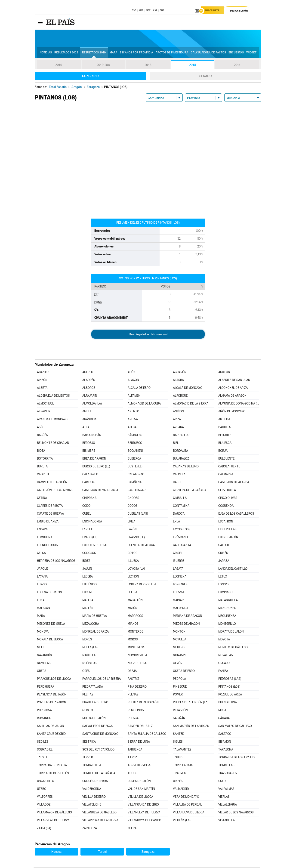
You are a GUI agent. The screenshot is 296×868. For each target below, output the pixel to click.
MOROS (133, 640)
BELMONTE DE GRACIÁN (53, 443)
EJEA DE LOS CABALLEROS (236, 514)
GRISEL (178, 554)
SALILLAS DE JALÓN (51, 727)
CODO (86, 506)
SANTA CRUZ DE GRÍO (51, 734)
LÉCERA (88, 577)
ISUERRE (179, 561)
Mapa (113, 53)
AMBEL (87, 412)
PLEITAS (88, 695)
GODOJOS (89, 554)
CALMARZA (226, 475)
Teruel (102, 852)
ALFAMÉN (134, 396)
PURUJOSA (44, 711)
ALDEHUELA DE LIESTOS (53, 396)
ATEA (86, 428)
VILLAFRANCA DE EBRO (143, 805)
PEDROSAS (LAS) (230, 679)
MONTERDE (135, 632)
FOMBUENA (45, 538)
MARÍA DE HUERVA (95, 616)
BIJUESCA (225, 443)
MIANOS (133, 624)
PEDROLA (179, 679)
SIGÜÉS (178, 742)
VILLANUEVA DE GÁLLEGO (99, 813)
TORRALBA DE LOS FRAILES (237, 758)
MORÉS (87, 640)
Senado (206, 77)
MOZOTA (224, 640)
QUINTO (88, 711)
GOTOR (133, 554)
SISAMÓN (225, 742)
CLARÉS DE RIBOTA (50, 506)
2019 (59, 66)
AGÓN (132, 373)
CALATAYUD (90, 475)
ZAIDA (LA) (44, 829)
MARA (41, 616)
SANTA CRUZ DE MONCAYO (100, 734)
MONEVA (43, 632)
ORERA (42, 672)
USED (222, 782)
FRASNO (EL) (136, 538)
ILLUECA (133, 561)
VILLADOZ (44, 805)
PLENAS (133, 695)
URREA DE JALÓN (139, 782)
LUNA (41, 601)
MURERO (179, 648)
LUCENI (87, 593)
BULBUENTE (226, 459)
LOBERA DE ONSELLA (142, 585)
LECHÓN (133, 577)
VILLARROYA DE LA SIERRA (100, 821)
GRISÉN (223, 554)
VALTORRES (45, 797)
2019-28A (103, 66)
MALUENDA (181, 609)
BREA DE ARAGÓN (94, 459)
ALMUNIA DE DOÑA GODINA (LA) (239, 404)
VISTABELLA (227, 821)
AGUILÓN (224, 373)
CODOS (133, 506)
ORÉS (86, 672)
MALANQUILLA (228, 601)
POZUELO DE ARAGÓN (52, 703)
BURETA (42, 467)
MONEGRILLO (227, 624)
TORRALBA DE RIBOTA (52, 766)
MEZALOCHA (91, 624)
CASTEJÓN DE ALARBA (234, 483)
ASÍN (40, 428)
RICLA (222, 711)
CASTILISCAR (137, 491)
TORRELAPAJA (183, 766)
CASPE (177, 483)
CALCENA (179, 475)
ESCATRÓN (226, 522)
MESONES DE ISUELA (51, 624)
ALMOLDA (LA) (92, 404)
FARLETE (88, 530)
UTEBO (42, 789)
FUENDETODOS (47, 546)
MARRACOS (135, 616)
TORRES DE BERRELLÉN (53, 774)
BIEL (176, 443)
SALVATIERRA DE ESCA (97, 727)
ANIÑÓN (178, 412)
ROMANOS (44, 719)
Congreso (90, 77)
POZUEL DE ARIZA (230, 695)
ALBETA (42, 388)
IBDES (86, 561)
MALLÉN (88, 609)
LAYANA (42, 577)
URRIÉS (178, 782)
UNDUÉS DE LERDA (95, 782)
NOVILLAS (44, 664)
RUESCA (133, 719)
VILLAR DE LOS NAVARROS (236, 813)
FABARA (42, 530)
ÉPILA (131, 522)
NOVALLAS (226, 656)
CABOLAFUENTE (229, 467)
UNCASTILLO (46, 782)
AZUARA (178, 428)
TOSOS (133, 774)
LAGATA (178, 569)
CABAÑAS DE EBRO (186, 467)
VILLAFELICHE (92, 805)
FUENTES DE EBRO (95, 546)
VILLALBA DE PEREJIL (187, 805)
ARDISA (133, 420)
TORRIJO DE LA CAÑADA (99, 774)
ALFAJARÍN (90, 396)
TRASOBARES (228, 774)
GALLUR (224, 546)
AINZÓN (42, 381)
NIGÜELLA (89, 656)
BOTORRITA (45, 459)
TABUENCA (135, 750)
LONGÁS (224, 585)
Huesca (56, 852)
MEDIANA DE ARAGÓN (188, 616)
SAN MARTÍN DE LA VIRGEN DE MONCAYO (193, 727)
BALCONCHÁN (92, 436)
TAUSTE (42, 758)
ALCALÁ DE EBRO (139, 388)
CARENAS (89, 483)
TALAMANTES (182, 750)
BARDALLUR (181, 436)
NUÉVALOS (89, 664)
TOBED (178, 758)
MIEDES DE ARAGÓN (186, 624)
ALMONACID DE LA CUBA (144, 404)
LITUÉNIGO (89, 585)
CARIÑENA (135, 483)
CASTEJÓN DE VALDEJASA (100, 491)
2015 (193, 66)
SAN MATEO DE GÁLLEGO (235, 727)
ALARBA (178, 381)
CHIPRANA (89, 499)
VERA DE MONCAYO (186, 797)
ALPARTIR (44, 412)
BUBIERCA (134, 459)
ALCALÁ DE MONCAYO (188, 388)
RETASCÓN (180, 711)
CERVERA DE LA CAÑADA (190, 491)
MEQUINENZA (227, 616)
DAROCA (179, 514)
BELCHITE (225, 436)
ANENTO (133, 412)
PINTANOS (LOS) (229, 687)
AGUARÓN (180, 373)
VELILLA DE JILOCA (140, 797)
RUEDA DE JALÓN (94, 719)
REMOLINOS (136, 711)
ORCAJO (224, 664)
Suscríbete (214, 11)
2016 (148, 66)
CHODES (133, 499)
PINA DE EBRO (137, 687)
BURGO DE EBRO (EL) (96, 467)
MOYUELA (180, 640)
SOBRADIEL (45, 750)
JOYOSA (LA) (136, 569)
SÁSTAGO (225, 734)
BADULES (225, 428)
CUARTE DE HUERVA (50, 514)
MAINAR (178, 601)
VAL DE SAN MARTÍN (141, 789)
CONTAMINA (181, 506)
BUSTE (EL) (135, 467)
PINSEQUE (180, 687)
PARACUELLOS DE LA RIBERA (102, 679)
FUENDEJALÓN (228, 538)
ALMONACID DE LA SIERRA (191, 404)
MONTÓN (179, 632)
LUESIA (132, 593)
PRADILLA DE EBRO (95, 703)
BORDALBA (180, 451)
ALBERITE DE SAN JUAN (234, 381)
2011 (237, 66)
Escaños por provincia (136, 53)
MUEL (41, 648)
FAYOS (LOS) (181, 530)
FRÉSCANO (180, 538)
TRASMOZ (180, 774)
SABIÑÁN (179, 719)
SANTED (179, 734)
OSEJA (132, 672)
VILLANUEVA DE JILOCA (189, 813)
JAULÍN (87, 569)
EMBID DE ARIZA (48, 522)
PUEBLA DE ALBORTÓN (143, 703)
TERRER (88, 758)
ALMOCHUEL (45, 404)
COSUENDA (226, 506)
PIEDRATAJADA (93, 687)
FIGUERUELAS (227, 530)
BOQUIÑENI (135, 451)
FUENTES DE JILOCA (141, 546)
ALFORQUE (180, 396)
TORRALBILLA (92, 766)
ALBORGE (89, 388)
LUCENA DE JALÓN (49, 593)
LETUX (223, 577)
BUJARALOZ (181, 459)
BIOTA (41, 451)
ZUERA (132, 829)
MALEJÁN (43, 609)
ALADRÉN (89, 381)
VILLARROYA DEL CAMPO (144, 821)
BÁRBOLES (135, 436)
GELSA (41, 554)
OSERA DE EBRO (184, 672)
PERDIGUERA (46, 687)
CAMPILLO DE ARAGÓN (52, 483)
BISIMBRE (89, 451)
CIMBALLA (180, 499)
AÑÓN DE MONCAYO (232, 412)
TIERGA (133, 758)
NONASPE (180, 656)
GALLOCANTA (182, 546)
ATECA (132, 428)
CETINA (42, 499)
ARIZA (177, 420)
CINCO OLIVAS (228, 499)
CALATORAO (136, 475)
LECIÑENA (180, 577)
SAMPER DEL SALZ (140, 727)
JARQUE (42, 569)
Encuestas (236, 53)
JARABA (224, 561)
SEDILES (43, 742)
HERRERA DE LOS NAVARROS (56, 561)
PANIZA (223, 672)
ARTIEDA (224, 420)
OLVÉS (177, 664)
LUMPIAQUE (226, 593)
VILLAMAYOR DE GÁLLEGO (54, 813)
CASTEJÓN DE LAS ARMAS (55, 491)
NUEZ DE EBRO (137, 664)
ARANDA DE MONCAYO (52, 420)
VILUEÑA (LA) (182, 821)
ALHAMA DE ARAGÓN (232, 396)
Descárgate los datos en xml (148, 335)
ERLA (176, 522)
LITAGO (42, 585)
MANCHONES (227, 609)
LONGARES (180, 585)
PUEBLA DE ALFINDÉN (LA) (191, 703)
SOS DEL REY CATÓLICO (98, 750)
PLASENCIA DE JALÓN (52, 695)
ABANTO (43, 373)
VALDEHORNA (92, 789)
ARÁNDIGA (89, 420)
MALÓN (133, 609)
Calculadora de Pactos (208, 53)
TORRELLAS (226, 766)
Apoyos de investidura (172, 53)
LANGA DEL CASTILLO (233, 569)
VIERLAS (224, 797)
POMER (178, 695)
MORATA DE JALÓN (231, 632)
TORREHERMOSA (139, 766)
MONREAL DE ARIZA (96, 632)
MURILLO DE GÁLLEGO (233, 648)
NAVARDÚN (45, 656)
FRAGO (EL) (90, 538)
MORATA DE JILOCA (50, 640)
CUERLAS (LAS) (138, 514)
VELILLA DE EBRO (94, 797)
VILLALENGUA (228, 805)
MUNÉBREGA (136, 648)
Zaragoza (148, 852)
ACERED (88, 373)
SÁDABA (224, 719)
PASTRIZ (133, 679)
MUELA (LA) (90, 648)
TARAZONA (226, 750)
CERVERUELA (227, 491)
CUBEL (87, 514)
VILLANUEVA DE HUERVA (144, 813)
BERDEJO (89, 443)
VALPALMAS (226, 789)
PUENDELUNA (228, 703)
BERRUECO (135, 443)
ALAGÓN (133, 381)
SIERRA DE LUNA (139, 742)
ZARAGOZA (90, 829)
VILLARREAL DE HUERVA (53, 821)
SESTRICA (89, 742)
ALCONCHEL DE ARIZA (233, 388)
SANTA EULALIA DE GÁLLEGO (147, 734)
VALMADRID (181, 789)
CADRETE (43, 475)
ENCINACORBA (92, 522)
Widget (251, 53)
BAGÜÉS (42, 436)
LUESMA (179, 593)
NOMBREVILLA (137, 656)
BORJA (223, 451)
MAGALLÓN (135, 601)
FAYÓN (132, 530)
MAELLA (88, 601)
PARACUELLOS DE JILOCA (54, 679)
